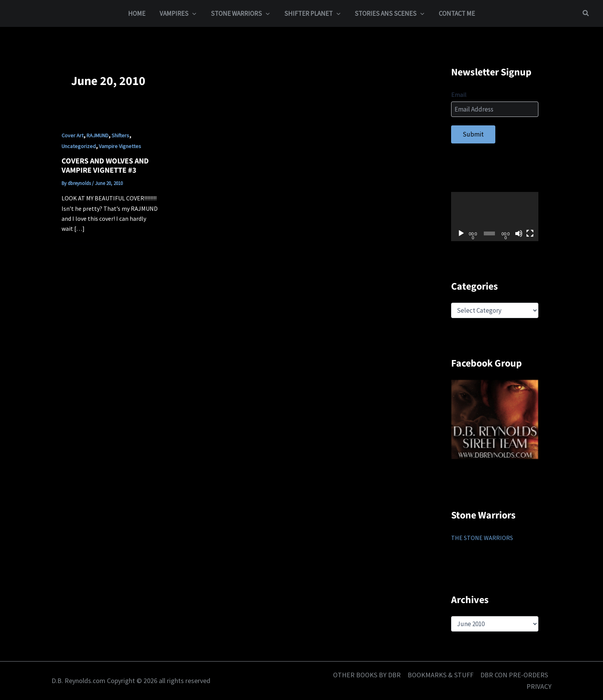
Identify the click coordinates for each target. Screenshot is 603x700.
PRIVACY (539, 686)
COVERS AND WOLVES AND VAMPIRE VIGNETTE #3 (105, 166)
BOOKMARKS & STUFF (441, 675)
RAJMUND (97, 135)
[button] (195, 13)
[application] (495, 217)
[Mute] (519, 233)
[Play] (461, 233)
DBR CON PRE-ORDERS (514, 675)
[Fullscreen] (530, 233)
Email (459, 95)
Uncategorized (79, 146)
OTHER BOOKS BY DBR (367, 675)
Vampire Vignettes (120, 146)
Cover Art (72, 135)
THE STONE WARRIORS (482, 538)
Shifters (120, 135)
